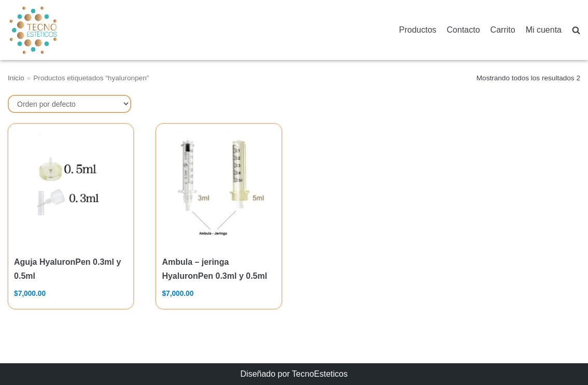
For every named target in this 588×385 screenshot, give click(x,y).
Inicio (16, 78)
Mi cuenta (544, 30)
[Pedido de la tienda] (69, 104)
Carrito (503, 30)
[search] (576, 30)
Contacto (464, 30)
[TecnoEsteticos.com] (59, 30)
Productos (418, 30)
